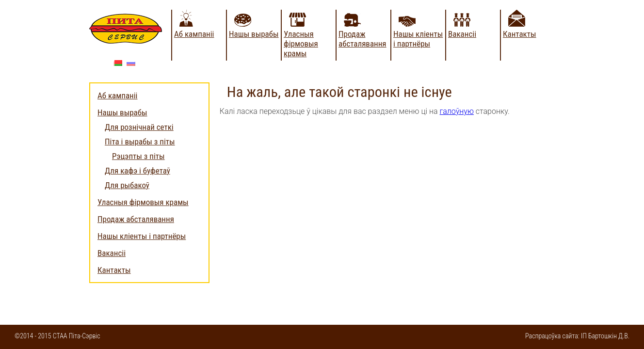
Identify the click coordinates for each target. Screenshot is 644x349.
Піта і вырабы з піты (140, 142)
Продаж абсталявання (362, 39)
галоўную (457, 111)
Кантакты (520, 34)
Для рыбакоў (127, 185)
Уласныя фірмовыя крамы (301, 44)
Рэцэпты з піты (138, 156)
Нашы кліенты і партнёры (418, 39)
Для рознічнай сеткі (139, 127)
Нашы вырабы (254, 34)
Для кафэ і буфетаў (137, 171)
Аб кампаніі (194, 34)
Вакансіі (462, 34)
